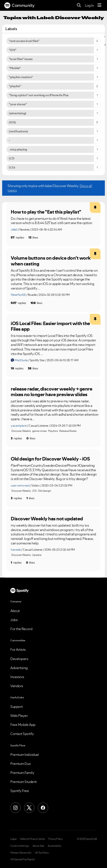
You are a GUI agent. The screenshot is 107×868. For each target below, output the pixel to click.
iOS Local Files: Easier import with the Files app (50, 326)
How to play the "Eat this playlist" (46, 212)
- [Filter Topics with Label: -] (9, 140)
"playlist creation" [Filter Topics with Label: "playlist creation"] (21, 77)
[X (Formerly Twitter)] (29, 808)
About (15, 611)
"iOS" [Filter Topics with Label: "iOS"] (13, 50)
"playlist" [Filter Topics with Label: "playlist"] (15, 86)
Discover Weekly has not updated (47, 519)
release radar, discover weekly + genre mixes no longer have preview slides (51, 392)
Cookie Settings (20, 846)
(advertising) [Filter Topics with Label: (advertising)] (18, 113)
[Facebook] (43, 808)
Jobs (14, 620)
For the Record (21, 629)
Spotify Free (20, 791)
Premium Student (24, 782)
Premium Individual (24, 755)
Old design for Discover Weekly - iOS (50, 459)
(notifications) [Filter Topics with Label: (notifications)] (18, 131)
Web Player (19, 716)
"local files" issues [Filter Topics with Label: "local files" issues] (21, 59)
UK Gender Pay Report (23, 859)
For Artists (18, 649)
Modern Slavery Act (21, 853)
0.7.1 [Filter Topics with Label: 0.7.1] (12, 158)
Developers (19, 659)
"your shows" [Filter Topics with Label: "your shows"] (18, 104)
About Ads (38, 846)
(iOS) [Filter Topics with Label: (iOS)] (12, 122)
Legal (13, 839)
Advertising (19, 668)
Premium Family (22, 773)
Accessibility (55, 846)
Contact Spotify (22, 734)
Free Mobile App (23, 725)
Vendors (17, 686)
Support (17, 707)
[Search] (79, 5)
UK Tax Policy (42, 853)
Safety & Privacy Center (33, 839)
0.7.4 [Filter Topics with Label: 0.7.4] (12, 167)
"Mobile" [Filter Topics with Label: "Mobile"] (15, 68)
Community (19, 5)
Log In (89, 5)
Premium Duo (21, 764)
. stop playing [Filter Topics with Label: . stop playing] (18, 149)
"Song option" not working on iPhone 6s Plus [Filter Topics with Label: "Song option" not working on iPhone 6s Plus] (39, 95)
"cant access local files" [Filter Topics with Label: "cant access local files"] (24, 41)
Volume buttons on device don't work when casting (51, 261)
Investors (17, 677)
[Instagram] (15, 808)
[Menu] (99, 5)
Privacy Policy (55, 839)
